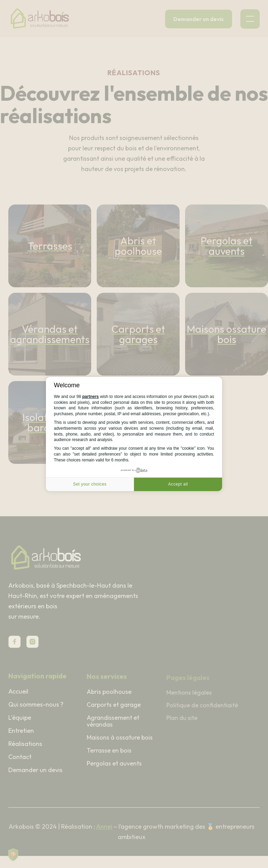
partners (90, 397)
